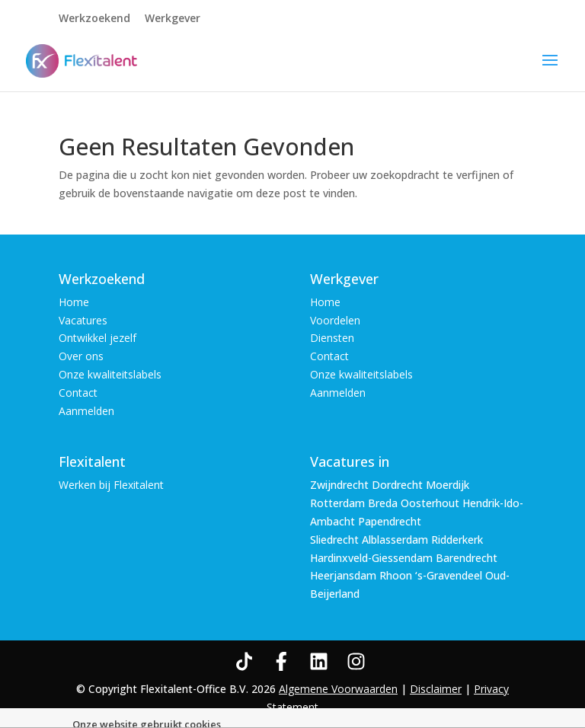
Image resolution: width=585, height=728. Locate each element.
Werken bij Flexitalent (111, 485)
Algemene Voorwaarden (338, 689)
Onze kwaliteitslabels (110, 374)
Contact (78, 393)
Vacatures (83, 320)
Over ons (81, 356)
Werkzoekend (94, 19)
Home (74, 302)
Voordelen (335, 320)
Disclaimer (436, 689)
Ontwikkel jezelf (97, 338)
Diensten (332, 338)
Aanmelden (86, 411)
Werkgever (173, 19)
